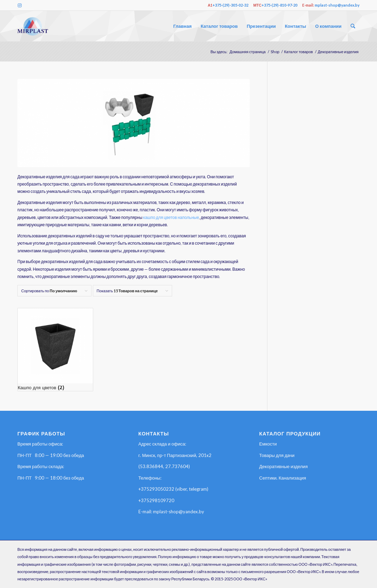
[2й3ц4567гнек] (33, 26)
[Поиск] (353, 26)
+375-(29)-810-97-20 (279, 5)
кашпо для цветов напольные (171, 217)
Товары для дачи (277, 455)
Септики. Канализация (283, 478)
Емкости (268, 444)
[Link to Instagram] (19, 5)
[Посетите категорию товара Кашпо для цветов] (55, 350)
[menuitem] (182, 26)
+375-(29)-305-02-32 (230, 5)
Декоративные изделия (283, 466)
